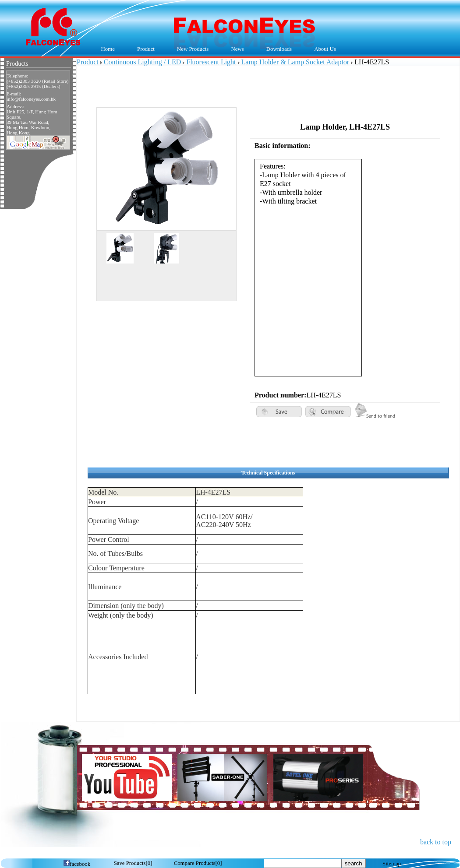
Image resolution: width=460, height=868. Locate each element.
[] (133, 863)
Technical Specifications (268, 473)
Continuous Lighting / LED (142, 62)
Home (108, 49)
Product (143, 49)
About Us (323, 49)
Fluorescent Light (211, 62)
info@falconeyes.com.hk (31, 99)
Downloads (277, 49)
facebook (77, 864)
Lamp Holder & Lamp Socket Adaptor (295, 62)
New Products (193, 49)
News (235, 49)
